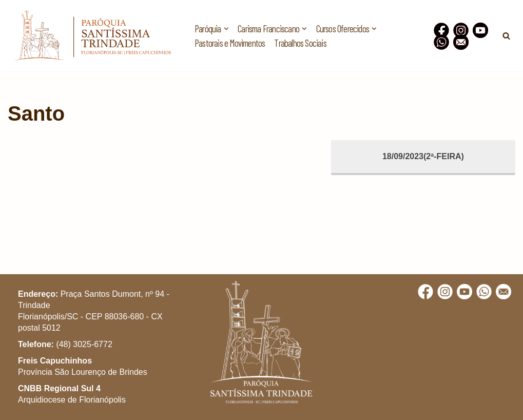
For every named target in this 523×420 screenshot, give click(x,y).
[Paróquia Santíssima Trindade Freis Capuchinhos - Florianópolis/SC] (92, 36)
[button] (501, 14)
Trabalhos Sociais (300, 43)
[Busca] (506, 36)
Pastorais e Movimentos (230, 43)
